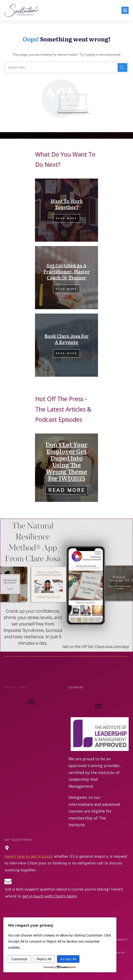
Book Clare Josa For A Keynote (67, 339)
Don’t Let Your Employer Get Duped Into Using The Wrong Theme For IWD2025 (66, 461)
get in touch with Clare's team (49, 896)
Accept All (68, 959)
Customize (19, 959)
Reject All (44, 959)
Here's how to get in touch (28, 856)
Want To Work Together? (67, 204)
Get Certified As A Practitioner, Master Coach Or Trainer (67, 271)
